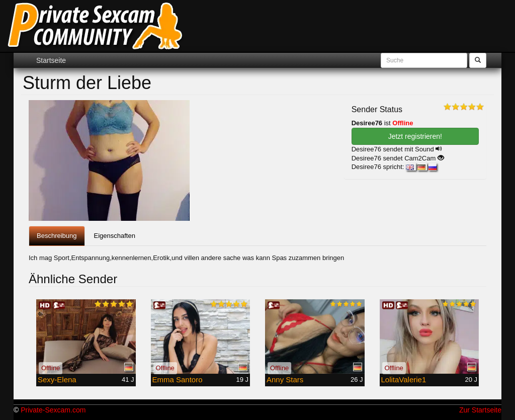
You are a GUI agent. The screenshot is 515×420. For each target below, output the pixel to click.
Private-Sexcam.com (53, 410)
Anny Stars (285, 380)
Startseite (51, 60)
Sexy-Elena (57, 380)
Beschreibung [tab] (57, 236)
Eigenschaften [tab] (115, 236)
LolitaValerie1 (404, 380)
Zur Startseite (480, 410)
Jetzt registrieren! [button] (415, 136)
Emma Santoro (178, 380)
